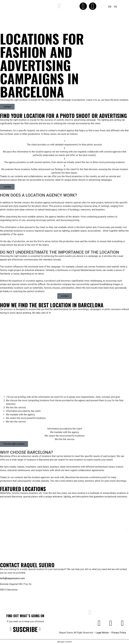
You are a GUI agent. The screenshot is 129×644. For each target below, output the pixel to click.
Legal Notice (102, 633)
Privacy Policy (119, 633)
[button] (59, 6)
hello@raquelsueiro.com (12, 578)
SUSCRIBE (25, 629)
